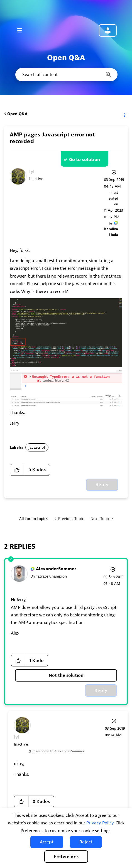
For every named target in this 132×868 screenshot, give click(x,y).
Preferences (66, 857)
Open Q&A (17, 114)
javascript (37, 447)
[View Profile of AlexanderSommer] (56, 569)
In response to (58, 751)
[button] (47, 842)
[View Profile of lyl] (32, 172)
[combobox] (66, 75)
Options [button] (124, 114)
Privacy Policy (100, 823)
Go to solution (85, 160)
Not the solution (66, 675)
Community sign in (108, 30)
